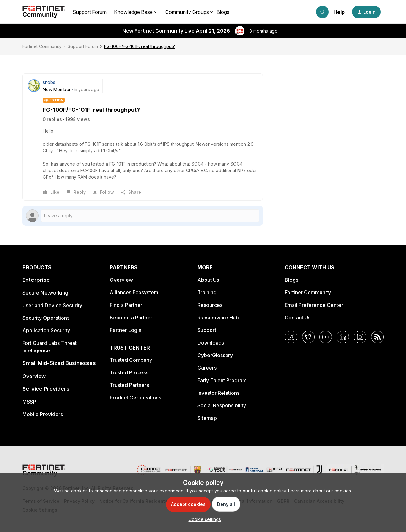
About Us (208, 280)
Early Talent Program (222, 380)
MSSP (29, 402)
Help (339, 12)
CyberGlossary (215, 355)
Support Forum (90, 12)
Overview (34, 376)
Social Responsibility (222, 405)
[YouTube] (326, 337)
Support (207, 330)
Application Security (46, 330)
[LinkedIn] (343, 337)
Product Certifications (135, 398)
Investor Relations (218, 393)
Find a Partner (126, 305)
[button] (366, 12)
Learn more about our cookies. (320, 491)
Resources (210, 305)
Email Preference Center (314, 305)
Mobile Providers (43, 414)
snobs (49, 82)
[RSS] (377, 337)
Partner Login (126, 330)
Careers (207, 368)
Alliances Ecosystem (134, 292)
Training (207, 292)
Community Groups (187, 12)
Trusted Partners (129, 385)
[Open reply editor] (143, 216)
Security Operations (46, 318)
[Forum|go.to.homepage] (44, 12)
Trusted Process (129, 372)
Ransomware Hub (218, 318)
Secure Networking (45, 293)
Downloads (211, 343)
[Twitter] (308, 337)
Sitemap (207, 418)
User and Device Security (52, 305)
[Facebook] (291, 337)
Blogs (223, 12)
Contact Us (298, 318)
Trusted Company (131, 360)
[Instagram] (360, 337)
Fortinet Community (42, 46)
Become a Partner (131, 318)
